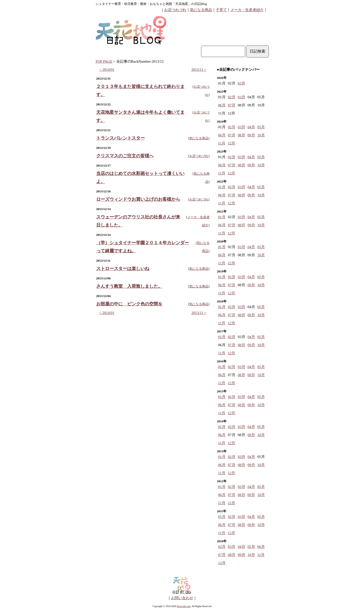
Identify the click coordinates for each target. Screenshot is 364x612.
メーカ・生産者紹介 (247, 10)
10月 (261, 135)
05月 (261, 127)
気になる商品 (201, 10)
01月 (222, 187)
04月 (251, 127)
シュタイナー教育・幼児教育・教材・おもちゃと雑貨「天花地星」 (143, 4)
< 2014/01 (107, 70)
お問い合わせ (182, 598)
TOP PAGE (104, 61)
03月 (242, 83)
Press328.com (184, 606)
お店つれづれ (175, 10)
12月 (231, 143)
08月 (242, 135)
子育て (221, 10)
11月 (222, 143)
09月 (251, 135)
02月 (232, 97)
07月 (232, 105)
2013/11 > (199, 70)
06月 (222, 105)
